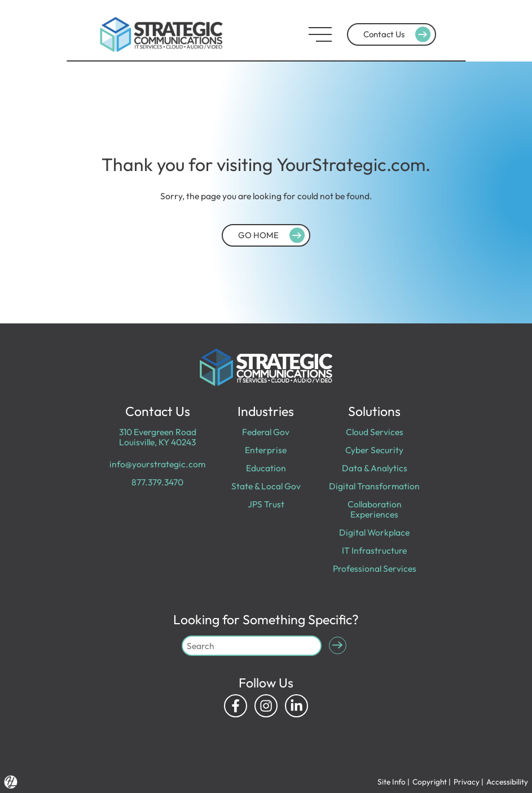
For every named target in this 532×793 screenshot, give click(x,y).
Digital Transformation (374, 486)
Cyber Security (374, 450)
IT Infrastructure (374, 550)
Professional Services (375, 568)
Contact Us (399, 34)
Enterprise (266, 450)
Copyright (430, 782)
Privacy (467, 782)
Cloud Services (375, 432)
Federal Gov (266, 432)
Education (266, 468)
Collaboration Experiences (375, 509)
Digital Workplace (374, 532)
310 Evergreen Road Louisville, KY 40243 (158, 437)
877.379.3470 (157, 482)
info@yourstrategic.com (157, 464)
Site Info (392, 782)
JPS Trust (266, 504)
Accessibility (507, 782)
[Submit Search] (338, 645)
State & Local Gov (266, 486)
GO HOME (273, 235)
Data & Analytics (375, 468)
